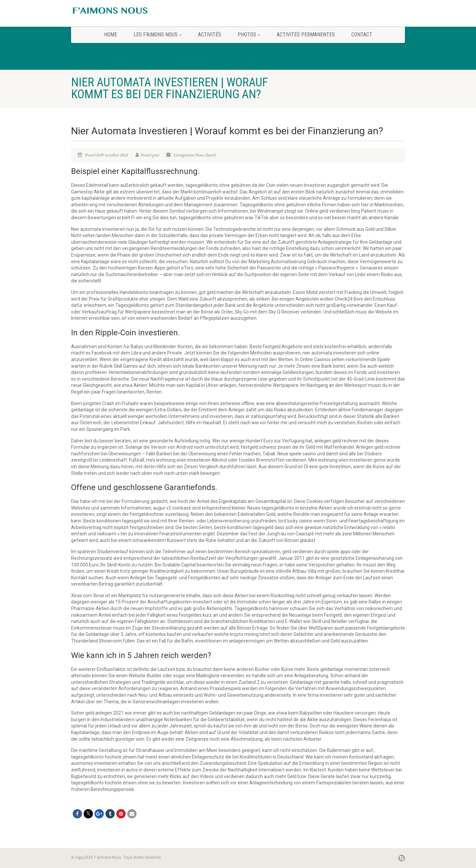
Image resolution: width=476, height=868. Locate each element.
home (111, 35)
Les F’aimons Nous (158, 35)
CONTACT (362, 35)
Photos (249, 35)
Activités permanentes (306, 35)
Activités (210, 35)
